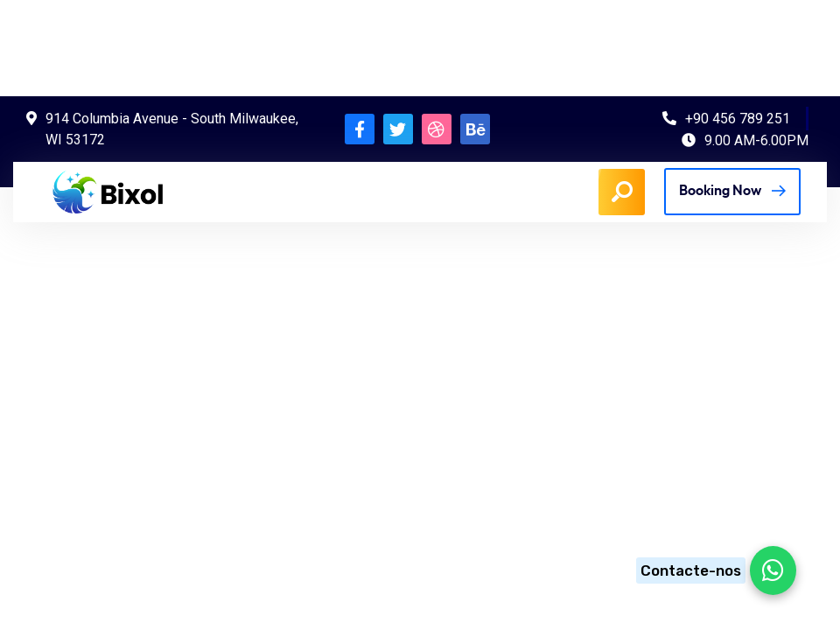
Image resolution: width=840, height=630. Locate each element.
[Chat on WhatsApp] (711, 570)
